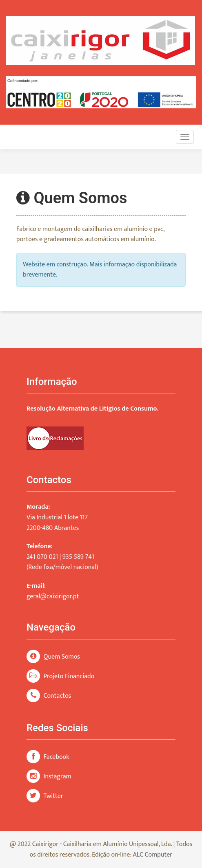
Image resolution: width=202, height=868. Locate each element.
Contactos (49, 696)
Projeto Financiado (60, 676)
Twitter (45, 796)
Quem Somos (53, 657)
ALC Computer (153, 855)
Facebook (48, 757)
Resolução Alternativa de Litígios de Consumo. (92, 409)
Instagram (49, 777)
